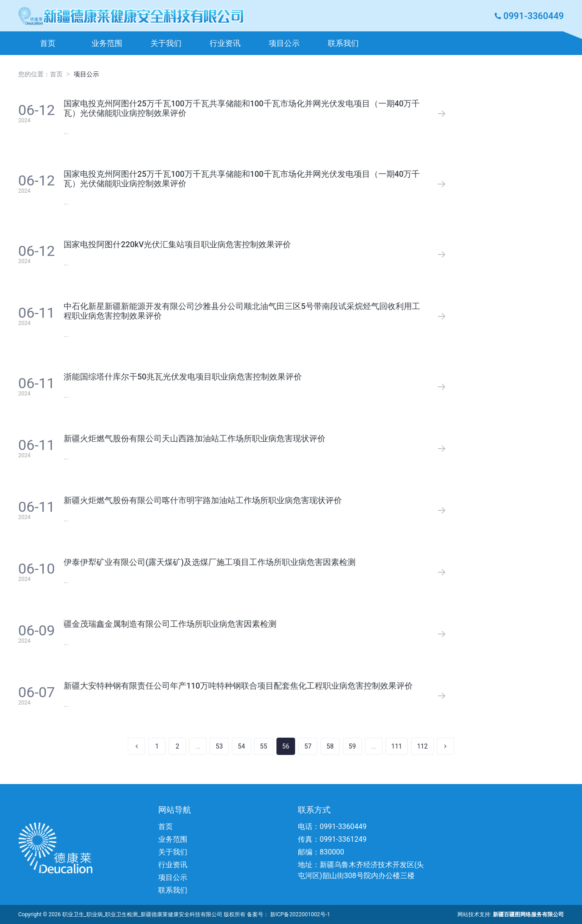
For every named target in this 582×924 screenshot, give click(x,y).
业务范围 (107, 43)
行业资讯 (225, 43)
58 (330, 746)
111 (397, 746)
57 (308, 746)
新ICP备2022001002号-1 (300, 914)
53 (219, 746)
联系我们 (343, 43)
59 (352, 746)
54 (241, 746)
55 (264, 746)
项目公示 (284, 43)
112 (422, 746)
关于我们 (166, 43)
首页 (48, 43)
